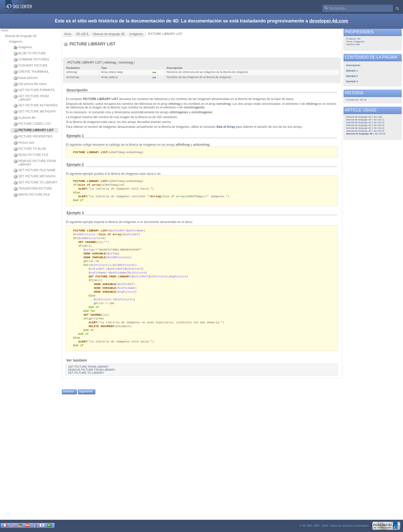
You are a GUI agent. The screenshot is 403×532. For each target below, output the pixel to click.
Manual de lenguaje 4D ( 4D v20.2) (365, 122)
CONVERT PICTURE (31, 66)
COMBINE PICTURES (31, 60)
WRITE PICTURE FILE (32, 195)
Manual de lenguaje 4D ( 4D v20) (364, 117)
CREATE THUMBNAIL (31, 72)
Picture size (24, 143)
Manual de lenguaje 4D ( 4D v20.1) (365, 120)
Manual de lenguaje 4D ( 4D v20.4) (365, 128)
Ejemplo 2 (75, 165)
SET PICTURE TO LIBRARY (35, 183)
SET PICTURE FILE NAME (35, 170)
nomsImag (224, 104)
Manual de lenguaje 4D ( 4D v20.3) (365, 125)
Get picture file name (30, 84)
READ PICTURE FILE (31, 155)
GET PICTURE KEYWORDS (36, 106)
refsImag (175, 104)
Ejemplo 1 (75, 136)
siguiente (86, 401)
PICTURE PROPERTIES (33, 137)
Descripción (77, 90)
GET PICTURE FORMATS (34, 90)
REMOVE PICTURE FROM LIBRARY (35, 163)
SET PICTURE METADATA (34, 177)
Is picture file (25, 118)
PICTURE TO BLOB (30, 149)
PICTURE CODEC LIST (32, 124)
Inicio (5, 30)
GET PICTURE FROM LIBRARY (31, 98)
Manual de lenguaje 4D (21, 36)
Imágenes (16, 42)
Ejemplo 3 (75, 215)
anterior (69, 401)
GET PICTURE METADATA (35, 112)
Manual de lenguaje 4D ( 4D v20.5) (365, 131)
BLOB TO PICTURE (30, 54)
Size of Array (226, 127)
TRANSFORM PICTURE (33, 189)
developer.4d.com (329, 21)
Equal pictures (26, 78)
